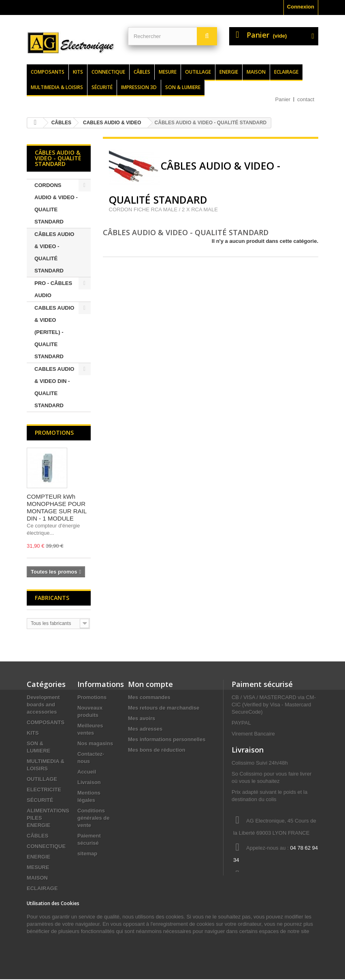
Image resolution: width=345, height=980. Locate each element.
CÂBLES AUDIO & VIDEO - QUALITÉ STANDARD (54, 252)
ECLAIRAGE (42, 888)
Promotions (54, 433)
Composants (48, 72)
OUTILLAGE (42, 779)
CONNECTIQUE (46, 846)
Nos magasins (95, 743)
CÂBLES (37, 836)
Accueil (87, 772)
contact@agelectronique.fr (264, 887)
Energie (229, 72)
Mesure (168, 72)
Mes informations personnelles (167, 739)
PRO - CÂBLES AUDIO (53, 289)
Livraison (89, 782)
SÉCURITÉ (40, 800)
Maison (256, 72)
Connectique (108, 72)
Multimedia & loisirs (57, 87)
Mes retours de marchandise (164, 708)
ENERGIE (39, 857)
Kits (78, 72)
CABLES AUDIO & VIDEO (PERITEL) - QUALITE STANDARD (54, 332)
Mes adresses (145, 729)
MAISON (37, 878)
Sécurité (102, 87)
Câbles (142, 72)
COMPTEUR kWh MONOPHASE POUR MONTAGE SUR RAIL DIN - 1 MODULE (57, 507)
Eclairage (286, 72)
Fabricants (52, 598)
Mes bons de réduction (157, 750)
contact (306, 99)
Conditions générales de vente (94, 818)
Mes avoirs (142, 718)
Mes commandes (149, 697)
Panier (283, 99)
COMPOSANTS (46, 722)
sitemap (87, 854)
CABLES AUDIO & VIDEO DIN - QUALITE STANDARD (54, 387)
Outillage (198, 72)
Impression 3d (139, 87)
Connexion (301, 7)
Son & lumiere (183, 87)
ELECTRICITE (44, 790)
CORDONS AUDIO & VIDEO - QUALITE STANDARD (56, 203)
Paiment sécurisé (262, 684)
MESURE (38, 867)
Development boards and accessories (43, 705)
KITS (33, 733)
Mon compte (150, 684)
